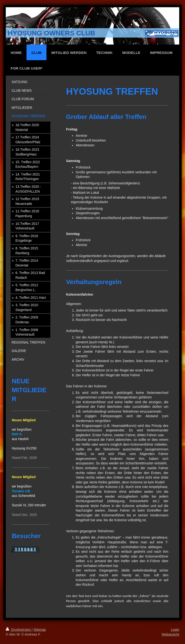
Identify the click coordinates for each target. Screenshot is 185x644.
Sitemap (40, 630)
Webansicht (170, 634)
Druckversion (19, 630)
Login (175, 630)
